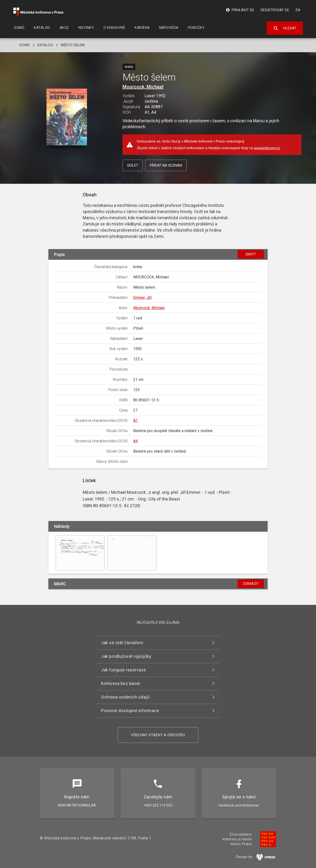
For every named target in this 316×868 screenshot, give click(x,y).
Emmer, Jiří (142, 298)
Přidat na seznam (166, 165)
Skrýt (251, 254)
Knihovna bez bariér (121, 683)
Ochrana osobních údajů (125, 697)
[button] (67, 117)
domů (25, 45)
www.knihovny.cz (267, 148)
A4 (135, 441)
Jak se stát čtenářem (122, 643)
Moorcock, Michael (143, 87)
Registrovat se (275, 10)
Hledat (285, 28)
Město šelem (73, 45)
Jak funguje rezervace (124, 670)
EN (298, 10)
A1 (135, 421)
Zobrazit (251, 584)
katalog (45, 45)
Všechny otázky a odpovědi (158, 735)
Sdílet (133, 165)
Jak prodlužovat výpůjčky (126, 656)
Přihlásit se (240, 10)
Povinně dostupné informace (130, 711)
